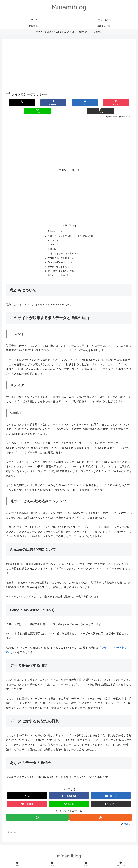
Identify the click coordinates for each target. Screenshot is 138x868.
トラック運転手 (59, 858)
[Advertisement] (69, 66)
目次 (65, 217)
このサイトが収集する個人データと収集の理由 (70, 228)
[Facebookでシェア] (38, 103)
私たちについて (54, 224)
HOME (45, 858)
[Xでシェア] (17, 103)
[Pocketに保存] (79, 103)
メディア (53, 238)
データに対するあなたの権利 (61, 266)
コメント (53, 233)
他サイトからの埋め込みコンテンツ (67, 247)
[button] (121, 103)
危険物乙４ (75, 858)
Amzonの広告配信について (60, 252)
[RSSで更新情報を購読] (101, 812)
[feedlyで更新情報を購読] (37, 812)
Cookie (53, 243)
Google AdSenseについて (60, 256)
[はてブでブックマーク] (58, 103)
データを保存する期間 (58, 261)
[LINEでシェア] (100, 103)
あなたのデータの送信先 (59, 270)
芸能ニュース (90, 858)
